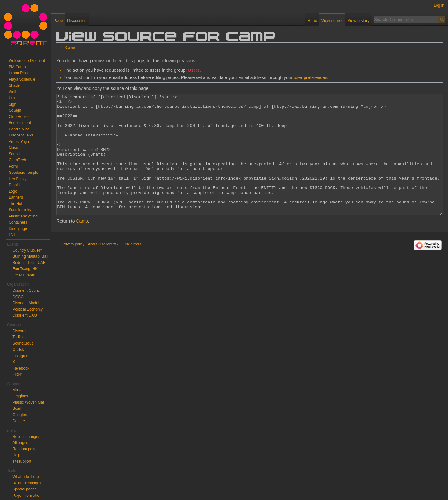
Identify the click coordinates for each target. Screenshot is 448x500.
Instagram (21, 356)
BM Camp (17, 67)
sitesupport (22, 461)
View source (332, 21)
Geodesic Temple (23, 173)
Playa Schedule (22, 79)
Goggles (20, 415)
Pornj (13, 166)
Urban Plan (18, 73)
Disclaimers (132, 268)
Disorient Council (27, 290)
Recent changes (26, 437)
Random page (24, 449)
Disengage (18, 229)
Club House (19, 117)
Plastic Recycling (23, 216)
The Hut (15, 204)
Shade (14, 85)
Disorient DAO (25, 315)
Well (12, 92)
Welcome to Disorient (27, 61)
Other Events (24, 275)
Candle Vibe (19, 129)
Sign (12, 104)
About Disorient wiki (104, 268)
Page (58, 21)
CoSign (15, 110)
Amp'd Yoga (19, 142)
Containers (18, 222)
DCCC (18, 297)
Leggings (20, 396)
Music (14, 148)
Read (312, 21)
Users (194, 70)
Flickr (17, 374)
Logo (13, 191)
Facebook (21, 368)
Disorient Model (26, 303)
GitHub (18, 349)
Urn (12, 98)
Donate (19, 421)
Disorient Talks (21, 135)
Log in (439, 5)
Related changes (27, 483)
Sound (14, 154)
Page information (27, 496)
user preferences (310, 77)
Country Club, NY (27, 250)
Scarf (17, 408)
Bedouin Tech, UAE (29, 263)
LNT (12, 235)
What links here (26, 477)
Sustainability (20, 210)
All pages (20, 443)
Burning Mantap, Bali (30, 256)
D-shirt (14, 185)
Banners (16, 197)
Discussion (77, 21)
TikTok (18, 337)
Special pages (24, 489)
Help (16, 455)
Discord (19, 331)
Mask (17, 390)
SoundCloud (23, 343)
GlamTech (17, 160)
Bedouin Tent (20, 123)
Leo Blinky (17, 179)
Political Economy (28, 309)
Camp (70, 47)
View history (359, 21)
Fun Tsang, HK (25, 269)
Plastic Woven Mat (28, 402)
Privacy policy (73, 268)
